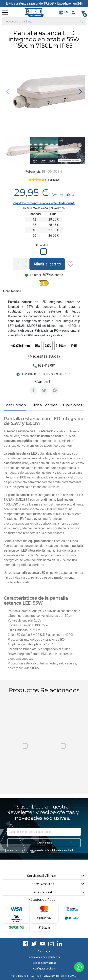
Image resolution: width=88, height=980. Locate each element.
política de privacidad (61, 850)
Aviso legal (44, 951)
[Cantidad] (19, 264)
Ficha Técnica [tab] (45, 405)
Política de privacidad (44, 963)
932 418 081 (47, 366)
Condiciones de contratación (44, 957)
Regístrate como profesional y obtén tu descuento (44, 203)
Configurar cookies (44, 969)
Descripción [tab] (15, 405)
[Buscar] (44, 21)
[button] (80, 92)
